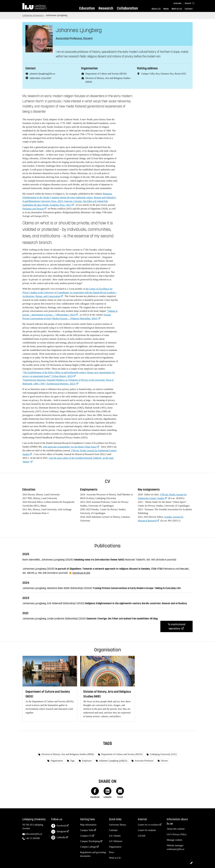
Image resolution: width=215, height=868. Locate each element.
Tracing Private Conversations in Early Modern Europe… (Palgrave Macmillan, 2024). (67, 317)
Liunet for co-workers (148, 825)
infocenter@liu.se (34, 834)
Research (106, 8)
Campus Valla (87, 830)
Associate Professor (144, 761)
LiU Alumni (115, 836)
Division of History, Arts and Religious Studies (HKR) (67, 754)
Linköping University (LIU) (163, 754)
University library (118, 825)
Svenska (177, 3)
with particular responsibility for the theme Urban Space (70, 447)
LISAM (142, 836)
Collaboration (127, 8)
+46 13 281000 (32, 838)
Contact (189, 9)
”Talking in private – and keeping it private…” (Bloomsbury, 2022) (70, 313)
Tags (72, 761)
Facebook (59, 826)
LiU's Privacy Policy (177, 834)
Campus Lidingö (88, 847)
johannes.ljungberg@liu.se (42, 74)
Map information (88, 825)
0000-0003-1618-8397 (41, 78)
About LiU (156, 9)
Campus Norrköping (90, 841)
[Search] (188, 3)
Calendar (113, 830)
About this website (176, 829)
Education (87, 8)
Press (112, 852)
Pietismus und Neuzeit (33, 209)
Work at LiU (177, 9)
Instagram (59, 832)
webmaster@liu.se (176, 849)
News (166, 9)
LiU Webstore (116, 841)
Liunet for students (147, 830)
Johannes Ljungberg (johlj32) (113, 761)
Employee (87, 761)
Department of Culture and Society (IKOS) (106, 74)
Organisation (56, 761)
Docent (164, 761)
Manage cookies (175, 840)
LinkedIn (58, 838)
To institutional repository (176, 626)
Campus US (86, 836)
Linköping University (33, 15)
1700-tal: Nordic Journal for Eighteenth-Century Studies (162, 496)
